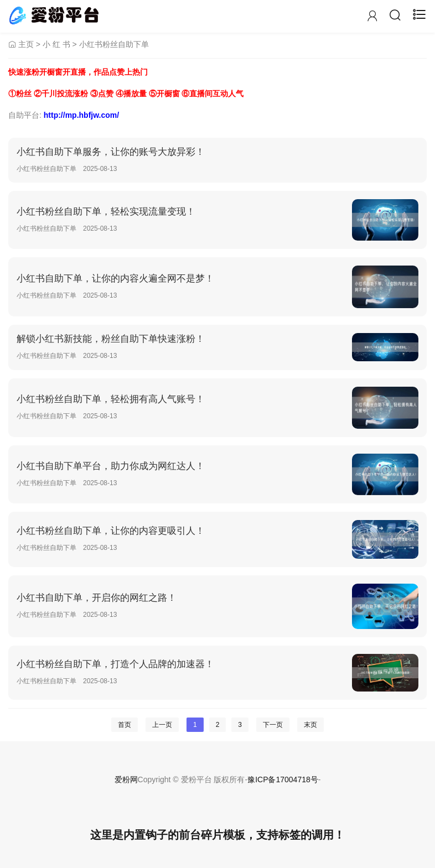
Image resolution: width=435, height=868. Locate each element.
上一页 (162, 725)
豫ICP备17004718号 (283, 779)
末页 (310, 725)
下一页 (273, 725)
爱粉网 (126, 779)
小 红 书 (56, 44)
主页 (26, 44)
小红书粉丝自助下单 (114, 44)
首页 (125, 725)
